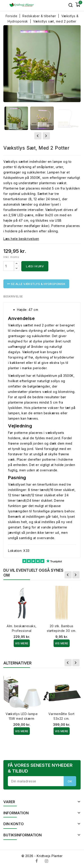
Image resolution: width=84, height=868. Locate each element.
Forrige (68, 575)
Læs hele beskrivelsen (21, 239)
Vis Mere (22, 643)
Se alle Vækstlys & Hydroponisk (36, 284)
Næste (76, 575)
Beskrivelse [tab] (13, 296)
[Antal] (9, 266)
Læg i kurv (35, 266)
